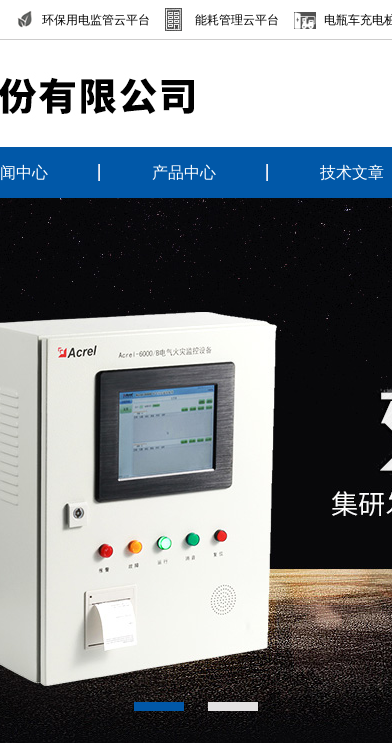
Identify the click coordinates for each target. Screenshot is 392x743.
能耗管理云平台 (237, 20)
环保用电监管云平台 (96, 20)
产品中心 (184, 172)
